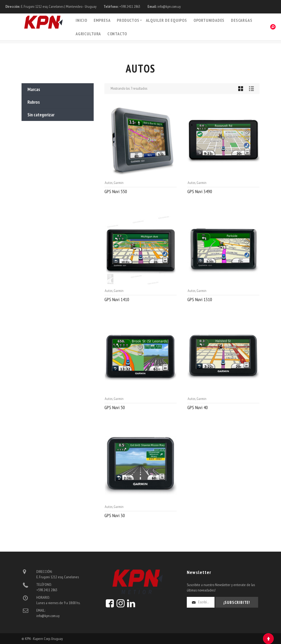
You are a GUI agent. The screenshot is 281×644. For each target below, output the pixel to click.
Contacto (117, 34)
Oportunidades (209, 20)
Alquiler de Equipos (166, 20)
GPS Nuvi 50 (115, 407)
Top (268, 639)
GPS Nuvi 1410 (117, 299)
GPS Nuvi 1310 (200, 299)
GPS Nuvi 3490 (200, 191)
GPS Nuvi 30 (115, 515)
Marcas (34, 89)
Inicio (81, 20)
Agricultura (88, 34)
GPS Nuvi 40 (198, 407)
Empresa (102, 20)
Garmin (119, 183)
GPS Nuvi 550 (116, 191)
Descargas (242, 20)
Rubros (34, 102)
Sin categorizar (41, 115)
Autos (109, 183)
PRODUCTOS (128, 20)
